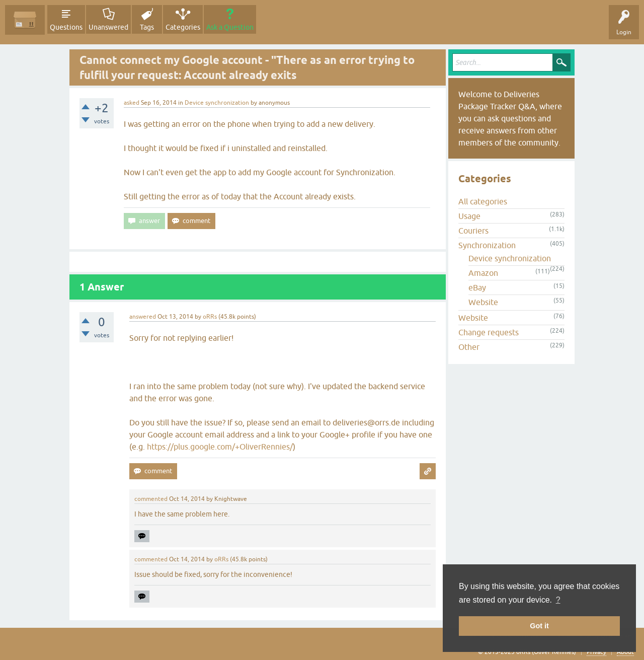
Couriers (473, 231)
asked (132, 103)
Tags (147, 27)
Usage (469, 216)
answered (143, 317)
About (625, 652)
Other (469, 347)
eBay (477, 287)
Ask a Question (230, 27)
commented (151, 499)
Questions (66, 27)
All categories (483, 201)
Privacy (596, 652)
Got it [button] (539, 626)
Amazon (483, 273)
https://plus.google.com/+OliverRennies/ (220, 447)
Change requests (489, 332)
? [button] (558, 600)
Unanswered (108, 27)
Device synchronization (217, 103)
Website (483, 302)
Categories (183, 27)
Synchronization (487, 245)
